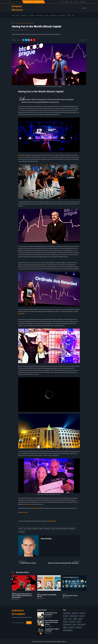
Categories (31, 15)
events (30, 528)
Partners (76, 2)
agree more (21, 313)
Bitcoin (74, 625)
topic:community (71, 528)
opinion (21, 528)
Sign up (71, 2)
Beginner (65, 627)
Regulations (62, 15)
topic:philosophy (74, 616)
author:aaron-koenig (62, 528)
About (18, 15)
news (25, 528)
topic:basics (82, 616)
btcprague (35, 528)
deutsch (65, 622)
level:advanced (67, 613)
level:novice (47, 528)
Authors (66, 2)
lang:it (70, 619)
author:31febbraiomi (68, 630)
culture (65, 619)
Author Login (83, 2)
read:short (53, 528)
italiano (75, 619)
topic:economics (81, 625)
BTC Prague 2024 (38, 508)
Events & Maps (40, 15)
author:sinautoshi (67, 625)
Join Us (69, 15)
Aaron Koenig (19, 30)
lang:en (41, 528)
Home (13, 15)
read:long (71, 627)
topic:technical (72, 622)
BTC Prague (21, 155)
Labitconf (29, 504)
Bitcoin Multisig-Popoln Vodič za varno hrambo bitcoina (52, 622)
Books (47, 15)
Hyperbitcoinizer (52, 521)
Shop (73, 15)
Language (24, 15)
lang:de (80, 619)
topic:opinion (22, 532)
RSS (62, 2)
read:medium (75, 613)
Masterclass (53, 15)
